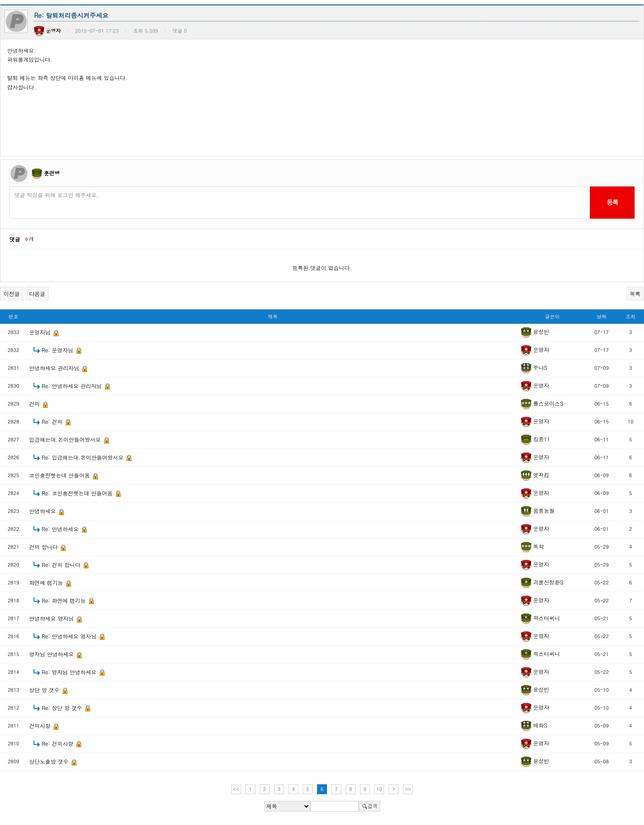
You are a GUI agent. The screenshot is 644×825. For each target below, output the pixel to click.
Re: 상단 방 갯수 (63, 708)
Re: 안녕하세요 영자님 (70, 636)
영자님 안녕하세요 (52, 654)
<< (236, 789)
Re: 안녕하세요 (61, 529)
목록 (635, 294)
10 (379, 789)
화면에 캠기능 (47, 582)
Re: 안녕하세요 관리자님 (73, 386)
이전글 (12, 294)
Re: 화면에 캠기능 (65, 600)
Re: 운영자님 (58, 350)
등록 (612, 202)
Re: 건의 (53, 421)
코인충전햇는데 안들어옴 (60, 475)
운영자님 (41, 332)
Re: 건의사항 (58, 743)
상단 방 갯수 (45, 690)
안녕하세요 (43, 511)
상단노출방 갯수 (50, 761)
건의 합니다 (44, 547)
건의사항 (41, 726)
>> (408, 789)
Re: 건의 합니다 (62, 565)
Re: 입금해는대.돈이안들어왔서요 (83, 457)
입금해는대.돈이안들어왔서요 (66, 439)
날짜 (602, 316)
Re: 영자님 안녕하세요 (70, 672)
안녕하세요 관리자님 (55, 368)
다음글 (37, 294)
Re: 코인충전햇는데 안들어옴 (78, 493)
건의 (35, 404)
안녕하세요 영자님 (52, 618)
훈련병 (52, 173)
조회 (631, 316)
